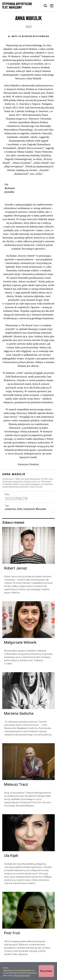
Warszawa (41, 526)
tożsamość (29, 526)
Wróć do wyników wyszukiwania (30, 36)
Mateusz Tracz (16, 802)
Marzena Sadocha (19, 731)
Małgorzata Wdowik (20, 660)
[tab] (45, 6)
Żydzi (20, 526)
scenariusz (10, 526)
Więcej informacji (22, 976)
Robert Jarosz (16, 586)
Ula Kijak (11, 873)
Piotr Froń (12, 950)
